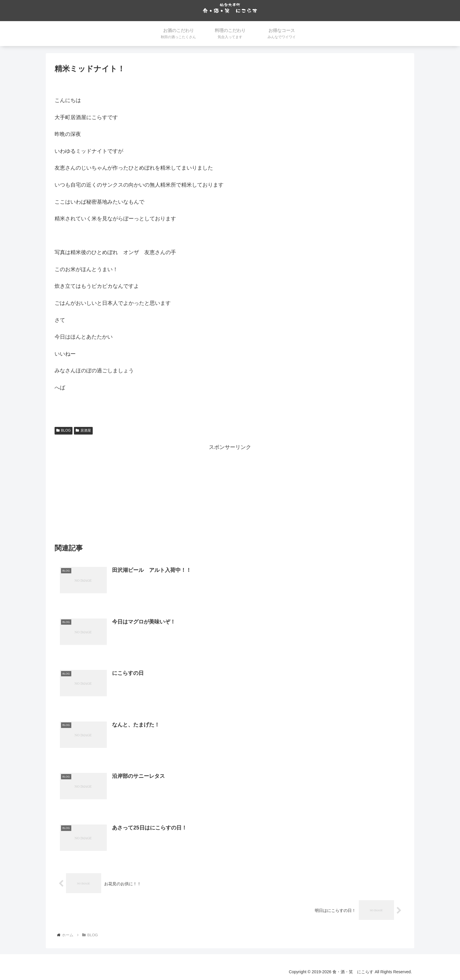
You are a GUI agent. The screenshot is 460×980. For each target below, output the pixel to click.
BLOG (64, 431)
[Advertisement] (230, 494)
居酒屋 (83, 431)
